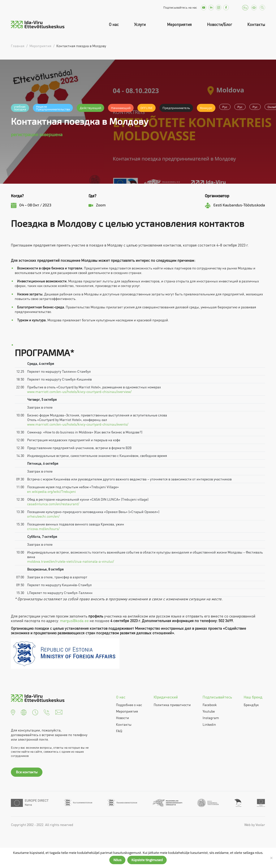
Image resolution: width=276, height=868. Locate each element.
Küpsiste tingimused (147, 860)
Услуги (140, 24)
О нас (114, 24)
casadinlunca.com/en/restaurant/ (53, 504)
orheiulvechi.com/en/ (43, 516)
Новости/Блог (220, 24)
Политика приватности (172, 705)
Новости (123, 718)
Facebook (210, 705)
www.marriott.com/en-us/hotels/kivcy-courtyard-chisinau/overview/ (79, 392)
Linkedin (209, 724)
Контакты (256, 24)
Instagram (211, 718)
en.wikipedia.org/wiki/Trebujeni (52, 491)
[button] (13, 712)
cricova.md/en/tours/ (43, 529)
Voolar (260, 825)
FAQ (119, 731)
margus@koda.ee (74, 621)
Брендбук (251, 705)
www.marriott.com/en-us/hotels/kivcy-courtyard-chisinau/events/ (78, 424)
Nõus (117, 860)
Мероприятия (179, 24)
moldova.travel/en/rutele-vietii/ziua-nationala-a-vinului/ (71, 561)
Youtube (209, 711)
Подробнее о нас (129, 705)
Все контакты (27, 772)
